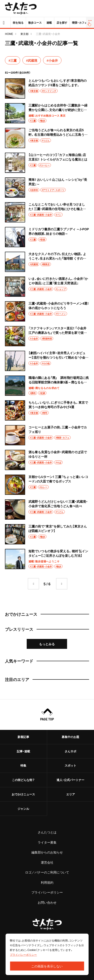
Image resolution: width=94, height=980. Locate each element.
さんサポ (70, 751)
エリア (71, 794)
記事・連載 (23, 751)
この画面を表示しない (47, 966)
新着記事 (23, 737)
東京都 (24, 34)
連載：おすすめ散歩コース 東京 (47, 115)
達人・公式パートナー (70, 780)
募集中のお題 (70, 737)
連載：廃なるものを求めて (44, 388)
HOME (9, 34)
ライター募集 (47, 842)
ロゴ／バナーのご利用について (47, 872)
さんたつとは (47, 832)
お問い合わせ (47, 902)
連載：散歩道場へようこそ (44, 561)
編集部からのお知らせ (47, 852)
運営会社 (47, 862)
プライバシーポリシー (47, 892)
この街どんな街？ (23, 780)
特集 (23, 765)
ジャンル (23, 809)
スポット (70, 765)
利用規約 (47, 882)
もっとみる (47, 644)
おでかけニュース (23, 794)
